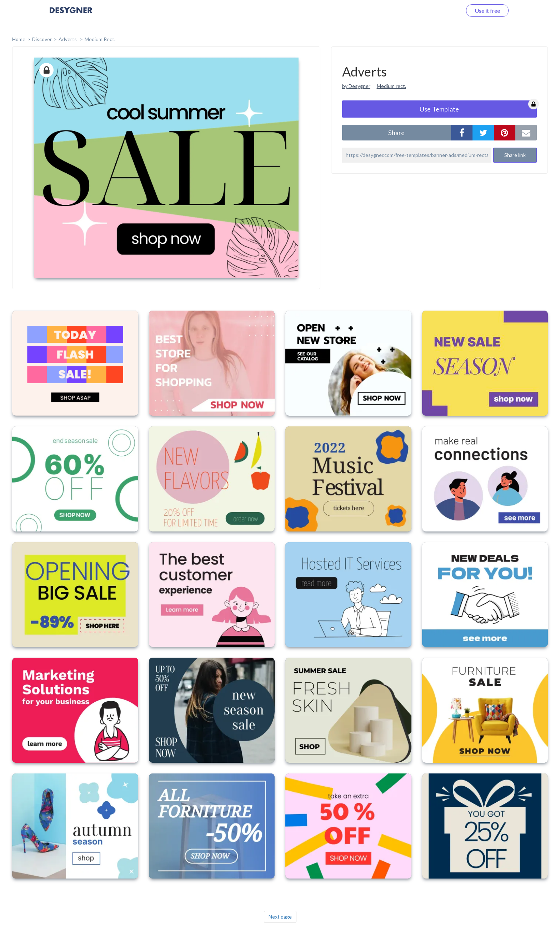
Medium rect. (391, 86)
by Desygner (356, 86)
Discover (42, 39)
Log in (445, 11)
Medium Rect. (100, 39)
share (396, 133)
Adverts (68, 39)
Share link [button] (515, 155)
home (19, 39)
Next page (280, 917)
